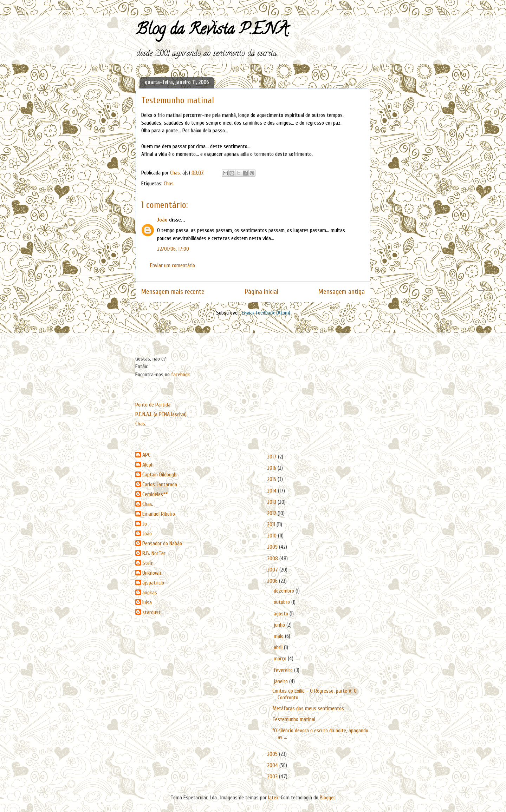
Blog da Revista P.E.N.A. (213, 31)
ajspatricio (153, 583)
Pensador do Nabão (162, 543)
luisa (147, 602)
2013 (272, 502)
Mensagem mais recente (173, 292)
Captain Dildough (159, 475)
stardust (151, 612)
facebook (181, 375)
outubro (283, 602)
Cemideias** (155, 494)
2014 (273, 491)
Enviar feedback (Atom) (266, 313)
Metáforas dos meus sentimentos (308, 708)
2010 (273, 536)
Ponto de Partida (153, 405)
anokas (150, 593)
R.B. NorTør (154, 553)
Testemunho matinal (294, 719)
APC (146, 455)
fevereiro (284, 670)
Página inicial (262, 292)
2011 (272, 524)
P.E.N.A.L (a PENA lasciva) (161, 414)
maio (279, 636)
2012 (272, 513)
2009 (273, 547)
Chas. (169, 184)
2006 (273, 581)
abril (279, 647)
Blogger (327, 798)
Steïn (148, 563)
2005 (273, 754)
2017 (273, 457)
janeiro (281, 681)
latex (273, 798)
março (281, 659)
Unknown (152, 573)
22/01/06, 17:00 (173, 249)
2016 (272, 468)
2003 (273, 777)
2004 (273, 765)
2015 (272, 479)
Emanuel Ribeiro (159, 514)
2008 (273, 559)
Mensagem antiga (342, 292)
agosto (282, 614)
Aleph (148, 465)
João (162, 220)
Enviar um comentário (173, 265)
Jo (145, 524)
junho (280, 625)
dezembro (285, 591)
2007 (273, 570)
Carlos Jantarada (160, 484)
